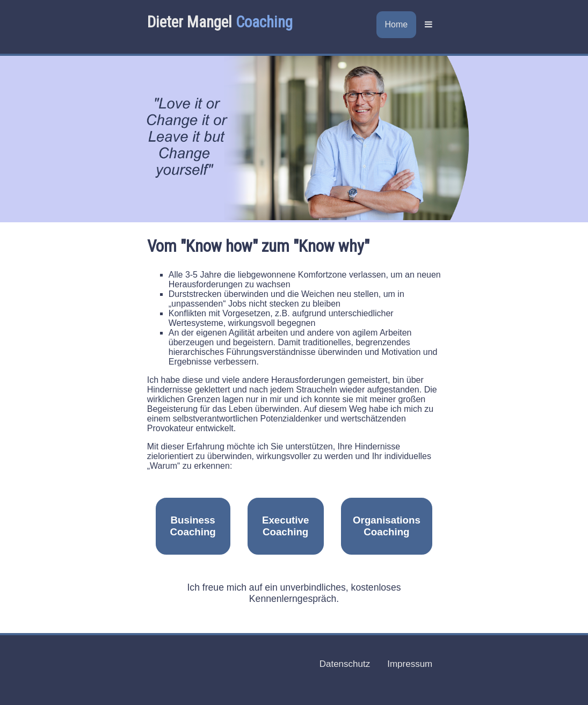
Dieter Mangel (220, 22)
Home (397, 24)
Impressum (410, 664)
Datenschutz (345, 664)
